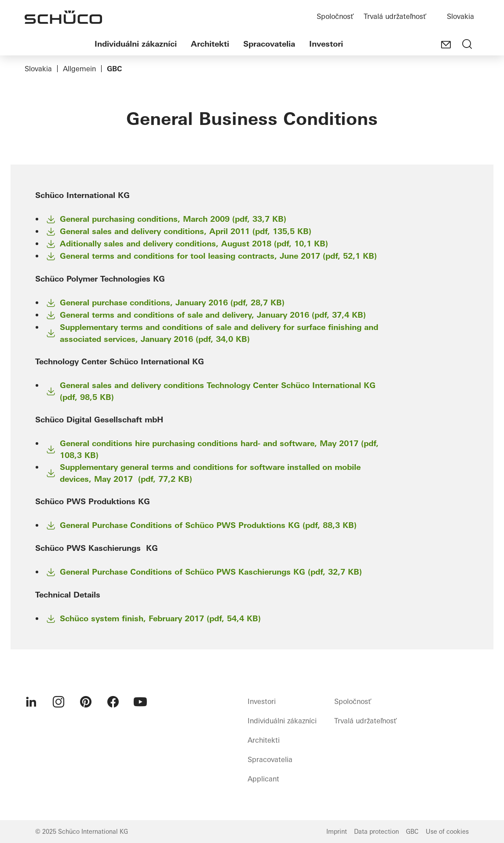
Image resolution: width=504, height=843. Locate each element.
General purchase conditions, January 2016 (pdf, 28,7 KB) (172, 302)
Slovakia (460, 16)
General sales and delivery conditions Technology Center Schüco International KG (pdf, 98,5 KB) (218, 391)
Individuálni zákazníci (136, 44)
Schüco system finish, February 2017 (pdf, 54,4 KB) (160, 618)
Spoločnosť (335, 16)
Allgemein (79, 69)
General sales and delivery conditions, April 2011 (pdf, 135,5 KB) (186, 231)
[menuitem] (31, 702)
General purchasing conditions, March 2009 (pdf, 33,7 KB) (173, 219)
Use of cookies (447, 832)
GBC (412, 832)
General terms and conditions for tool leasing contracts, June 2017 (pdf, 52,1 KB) (218, 256)
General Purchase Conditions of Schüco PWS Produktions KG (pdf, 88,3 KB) (208, 525)
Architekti (210, 44)
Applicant (263, 779)
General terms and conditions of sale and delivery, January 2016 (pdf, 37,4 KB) (213, 315)
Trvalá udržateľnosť (395, 16)
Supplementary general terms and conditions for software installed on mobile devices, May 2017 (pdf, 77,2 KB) (210, 473)
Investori (326, 44)
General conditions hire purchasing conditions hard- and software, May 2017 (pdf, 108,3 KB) (219, 449)
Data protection (376, 832)
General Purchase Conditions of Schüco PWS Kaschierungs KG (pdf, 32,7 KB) (211, 572)
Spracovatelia (269, 44)
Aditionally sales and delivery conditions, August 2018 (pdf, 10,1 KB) (194, 244)
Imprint (337, 832)
